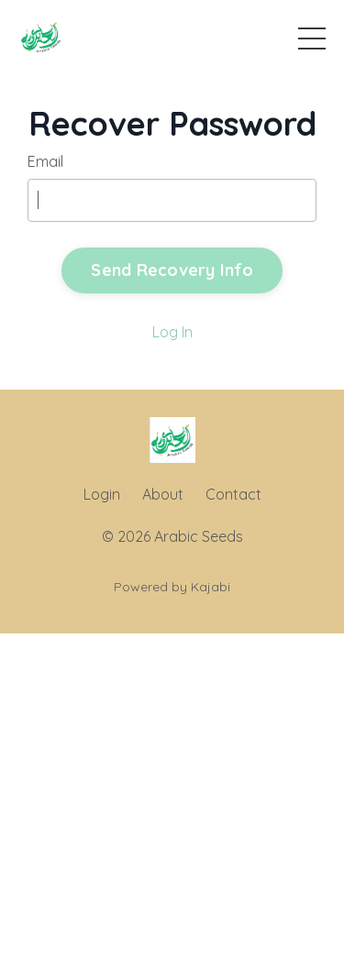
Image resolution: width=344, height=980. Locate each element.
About (163, 494)
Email (45, 161)
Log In (172, 332)
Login (102, 494)
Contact (233, 494)
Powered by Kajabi (172, 587)
